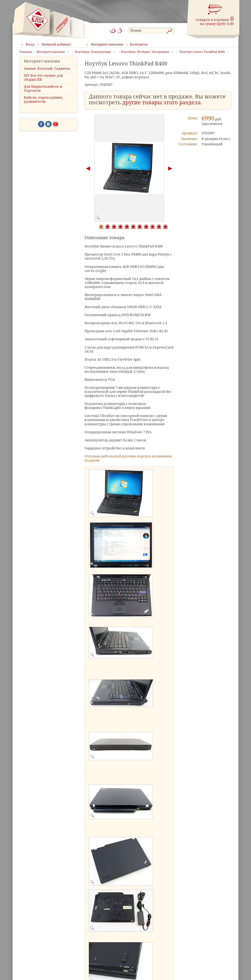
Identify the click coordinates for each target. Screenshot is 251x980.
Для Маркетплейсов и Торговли (43, 93)
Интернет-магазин (107, 44)
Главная (26, 52)
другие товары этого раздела (161, 103)
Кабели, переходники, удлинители (43, 104)
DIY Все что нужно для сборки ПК (43, 82)
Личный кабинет (56, 44)
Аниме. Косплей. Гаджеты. (47, 73)
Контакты (139, 44)
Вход (30, 44)
